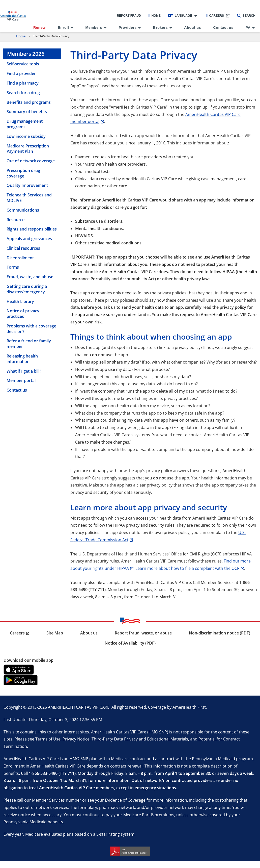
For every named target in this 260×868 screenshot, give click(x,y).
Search (246, 16)
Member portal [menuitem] (21, 380)
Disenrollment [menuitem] (20, 258)
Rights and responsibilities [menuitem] (32, 229)
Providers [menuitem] (128, 28)
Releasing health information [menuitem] (22, 359)
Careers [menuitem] (17, 633)
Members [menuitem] (94, 28)
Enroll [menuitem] (63, 28)
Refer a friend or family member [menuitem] (29, 344)
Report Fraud (127, 16)
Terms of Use (48, 739)
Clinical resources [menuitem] (23, 248)
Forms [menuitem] (13, 267)
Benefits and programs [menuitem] (29, 102)
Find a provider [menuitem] (21, 73)
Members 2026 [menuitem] (26, 54)
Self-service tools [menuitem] (23, 64)
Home (155, 16)
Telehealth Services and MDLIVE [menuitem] (29, 198)
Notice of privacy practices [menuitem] (23, 314)
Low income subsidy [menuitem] (26, 136)
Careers (215, 16)
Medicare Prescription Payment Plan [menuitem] (28, 149)
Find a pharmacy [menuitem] (23, 83)
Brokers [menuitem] (161, 28)
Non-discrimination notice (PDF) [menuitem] (220, 633)
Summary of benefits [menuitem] (27, 112)
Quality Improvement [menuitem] (27, 185)
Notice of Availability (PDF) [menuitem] (130, 643)
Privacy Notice (76, 739)
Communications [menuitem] (23, 210)
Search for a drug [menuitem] (23, 93)
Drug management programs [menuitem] (25, 124)
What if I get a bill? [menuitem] (24, 371)
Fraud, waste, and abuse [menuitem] (30, 277)
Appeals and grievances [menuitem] (29, 239)
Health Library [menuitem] (20, 301)
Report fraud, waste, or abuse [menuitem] (143, 633)
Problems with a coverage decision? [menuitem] (31, 329)
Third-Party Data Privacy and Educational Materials (140, 739)
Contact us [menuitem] (223, 28)
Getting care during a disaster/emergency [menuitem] (27, 289)
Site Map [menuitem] (55, 633)
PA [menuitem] (248, 28)
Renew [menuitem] (39, 28)
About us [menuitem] (193, 28)
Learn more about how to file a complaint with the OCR (187, 568)
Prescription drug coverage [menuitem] (23, 173)
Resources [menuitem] (17, 220)
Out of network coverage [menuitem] (31, 161)
